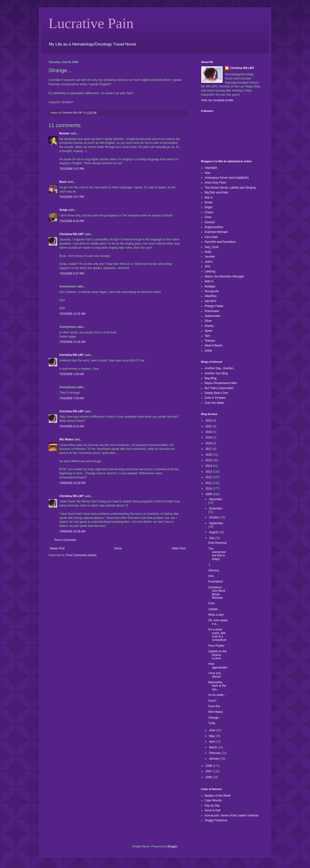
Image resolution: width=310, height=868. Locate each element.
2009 (209, 494)
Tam (207, 336)
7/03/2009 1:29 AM (72, 374)
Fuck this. (214, 706)
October (215, 517)
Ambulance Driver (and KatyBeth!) (227, 178)
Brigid (208, 207)
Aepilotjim (211, 168)
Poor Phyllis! (216, 646)
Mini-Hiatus (216, 712)
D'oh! (212, 603)
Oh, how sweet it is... (218, 622)
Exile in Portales (215, 398)
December (216, 499)
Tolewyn (210, 341)
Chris (208, 217)
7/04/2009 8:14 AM (72, 426)
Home (118, 548)
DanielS (210, 222)
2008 (209, 766)
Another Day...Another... (220, 368)
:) (209, 565)
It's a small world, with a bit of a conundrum (217, 635)
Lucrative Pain (91, 23)
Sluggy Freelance (216, 820)
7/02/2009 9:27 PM (72, 274)
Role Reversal (217, 543)
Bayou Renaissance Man (221, 383)
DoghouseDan (214, 227)
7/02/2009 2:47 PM (72, 169)
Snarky (209, 326)
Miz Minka (66, 439)
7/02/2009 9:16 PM (72, 221)
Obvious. (214, 570)
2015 (209, 460)
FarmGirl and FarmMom (220, 242)
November (216, 508)
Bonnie (64, 133)
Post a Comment (65, 540)
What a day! (216, 615)
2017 (209, 449)
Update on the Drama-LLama (217, 655)
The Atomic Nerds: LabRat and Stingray (230, 188)
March (213, 747)
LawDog (210, 271)
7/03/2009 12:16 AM (72, 342)
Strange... (215, 718)
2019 (209, 438)
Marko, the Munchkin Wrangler (224, 277)
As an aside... (217, 695)
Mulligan (210, 286)
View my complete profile (217, 100)
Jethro (209, 262)
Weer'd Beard (213, 346)
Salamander (213, 316)
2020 (209, 432)
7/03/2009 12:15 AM (72, 314)
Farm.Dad (211, 237)
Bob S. (209, 198)
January (215, 759)
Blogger (172, 846)
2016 (209, 455)
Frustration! (216, 582)
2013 (209, 472)
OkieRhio (211, 296)
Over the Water (214, 403)
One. (211, 576)
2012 (209, 477)
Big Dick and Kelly (216, 192)
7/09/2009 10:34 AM (72, 531)
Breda (209, 202)
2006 (209, 777)
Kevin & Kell (213, 810)
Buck (63, 182)
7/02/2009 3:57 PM (72, 197)
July (212, 538)
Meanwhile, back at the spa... (217, 686)
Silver (208, 321)
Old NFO (210, 301)
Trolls (212, 723)
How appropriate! (218, 666)
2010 (209, 489)
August (214, 532)
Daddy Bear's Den (216, 393)
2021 (209, 426)
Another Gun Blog (216, 373)
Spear (209, 331)
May (212, 736)
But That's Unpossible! (219, 388)
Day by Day (212, 806)
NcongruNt (212, 291)
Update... (214, 609)
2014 (209, 466)
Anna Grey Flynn (216, 183)
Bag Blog (211, 378)
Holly (208, 252)
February (215, 753)
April (212, 742)
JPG (207, 267)
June (213, 730)
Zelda (208, 351)
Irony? (212, 701)
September (216, 523)
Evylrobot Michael (216, 232)
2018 (209, 443)
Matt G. (209, 281)
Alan (208, 173)
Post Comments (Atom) (81, 555)
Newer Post (57, 548)
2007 (209, 771)
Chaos (209, 212)
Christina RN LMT (72, 234)
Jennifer (210, 257)
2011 (209, 483)
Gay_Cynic (212, 247)
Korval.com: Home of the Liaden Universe (232, 815)
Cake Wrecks (213, 800)
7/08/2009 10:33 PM (72, 483)
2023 (209, 421)
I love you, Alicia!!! (215, 675)
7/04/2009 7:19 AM (72, 398)
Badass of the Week (218, 796)
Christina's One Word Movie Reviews (217, 593)
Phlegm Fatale (214, 306)
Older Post (178, 548)
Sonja (63, 210)
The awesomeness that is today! (217, 554)
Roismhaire (212, 311)
